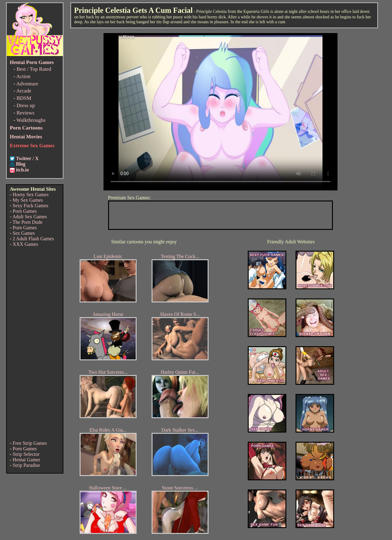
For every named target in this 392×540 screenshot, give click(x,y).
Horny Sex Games (30, 195)
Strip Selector (26, 454)
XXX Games (25, 244)
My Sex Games (28, 200)
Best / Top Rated (34, 69)
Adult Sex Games (30, 217)
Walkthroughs (31, 120)
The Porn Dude (28, 222)
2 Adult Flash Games (33, 239)
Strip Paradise (26, 465)
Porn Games (25, 211)
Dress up (26, 105)
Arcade (24, 91)
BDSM (24, 98)
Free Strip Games (30, 443)
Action (23, 76)
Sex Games (24, 233)
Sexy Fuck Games (30, 206)
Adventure (27, 84)
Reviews (26, 113)
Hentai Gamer (26, 460)
